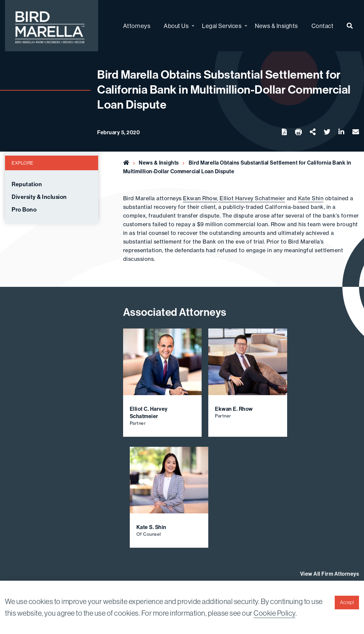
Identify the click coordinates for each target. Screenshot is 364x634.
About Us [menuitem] (176, 26)
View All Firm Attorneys (330, 574)
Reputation (27, 184)
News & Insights (159, 163)
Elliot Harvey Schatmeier (252, 198)
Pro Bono (24, 210)
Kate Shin (311, 198)
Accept (347, 602)
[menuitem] (350, 26)
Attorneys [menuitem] (137, 26)
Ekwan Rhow (200, 198)
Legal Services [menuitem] (222, 26)
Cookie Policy (274, 613)
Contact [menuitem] (323, 26)
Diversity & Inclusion (39, 197)
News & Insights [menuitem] (276, 26)
